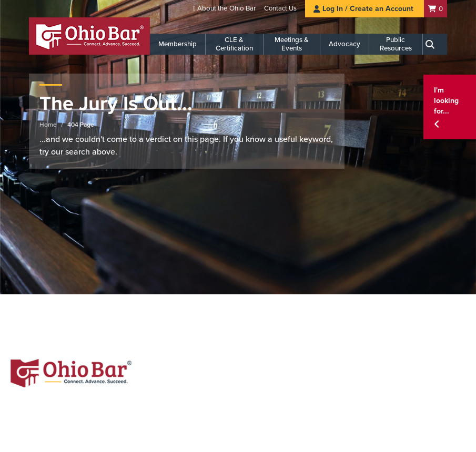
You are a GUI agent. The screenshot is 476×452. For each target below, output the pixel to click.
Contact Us (280, 8)
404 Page (81, 125)
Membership (178, 44)
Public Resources (396, 44)
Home (48, 125)
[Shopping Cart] (436, 9)
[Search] (435, 44)
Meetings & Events (292, 44)
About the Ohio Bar (226, 8)
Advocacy (345, 44)
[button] (450, 107)
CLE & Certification (234, 44)
